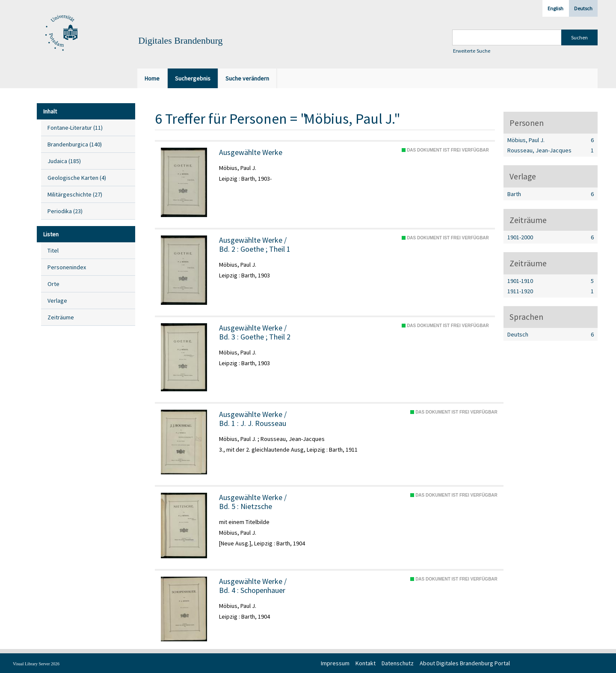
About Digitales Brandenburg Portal (465, 663)
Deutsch (583, 8)
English (555, 8)
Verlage (57, 301)
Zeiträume (61, 317)
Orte (53, 284)
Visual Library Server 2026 (36, 664)
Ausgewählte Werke (251, 152)
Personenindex (67, 267)
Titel (53, 250)
